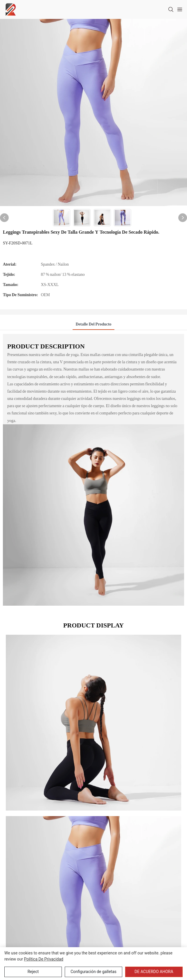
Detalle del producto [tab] (93, 324)
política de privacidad (44, 959)
